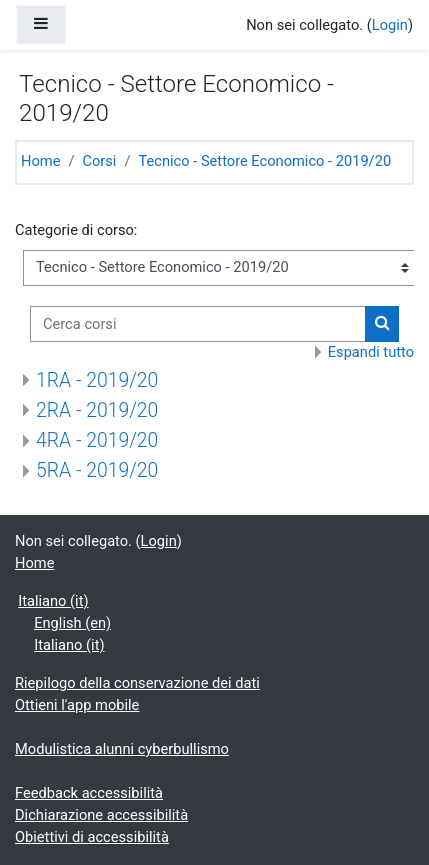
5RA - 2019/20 (97, 470)
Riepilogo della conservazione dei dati (137, 683)
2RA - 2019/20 (97, 410)
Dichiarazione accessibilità (101, 815)
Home (40, 161)
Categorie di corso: (76, 230)
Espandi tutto (371, 352)
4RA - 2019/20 (97, 440)
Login (390, 25)
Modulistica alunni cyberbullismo (122, 749)
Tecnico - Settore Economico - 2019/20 (264, 161)
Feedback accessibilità (89, 793)
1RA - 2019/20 (97, 380)
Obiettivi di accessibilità (92, 837)
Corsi (99, 161)
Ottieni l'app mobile (77, 705)
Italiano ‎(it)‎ (53, 601)
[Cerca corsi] (198, 324)
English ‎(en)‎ (72, 623)
